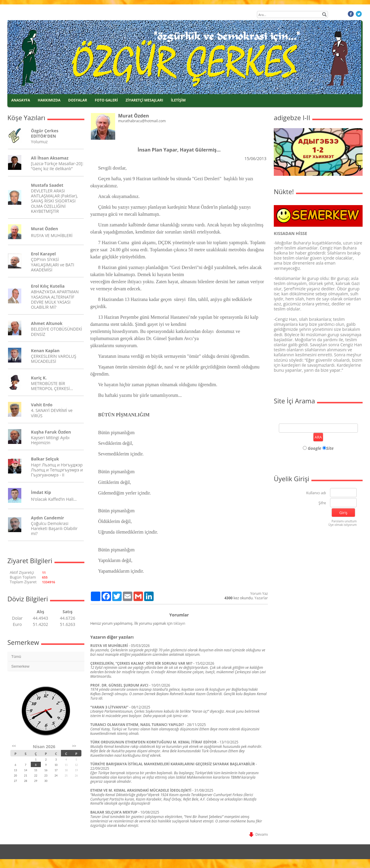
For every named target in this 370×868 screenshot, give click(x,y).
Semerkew (20, 666)
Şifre (322, 503)
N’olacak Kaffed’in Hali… (54, 499)
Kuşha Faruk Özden (51, 432)
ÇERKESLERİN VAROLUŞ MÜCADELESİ (54, 359)
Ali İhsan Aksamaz (50, 158)
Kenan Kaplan (45, 351)
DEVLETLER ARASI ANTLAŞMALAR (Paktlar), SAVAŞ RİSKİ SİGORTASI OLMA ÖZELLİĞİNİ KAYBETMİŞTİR (54, 201)
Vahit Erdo (42, 405)
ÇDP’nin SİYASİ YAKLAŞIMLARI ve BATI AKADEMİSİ (53, 264)
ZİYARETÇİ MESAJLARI (144, 100)
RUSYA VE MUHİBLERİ (52, 235)
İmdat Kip (41, 492)
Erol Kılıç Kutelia (48, 286)
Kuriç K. (39, 378)
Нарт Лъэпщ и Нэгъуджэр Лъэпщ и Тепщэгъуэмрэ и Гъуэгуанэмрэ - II (57, 470)
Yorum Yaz (259, 594)
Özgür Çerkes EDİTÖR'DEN (45, 133)
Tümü (16, 657)
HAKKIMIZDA (49, 100)
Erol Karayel (44, 254)
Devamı (258, 834)
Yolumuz (39, 142)
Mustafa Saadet (47, 185)
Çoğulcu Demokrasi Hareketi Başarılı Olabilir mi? (54, 528)
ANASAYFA (21, 100)
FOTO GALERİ (106, 100)
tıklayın (179, 623)
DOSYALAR (78, 100)
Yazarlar (261, 598)
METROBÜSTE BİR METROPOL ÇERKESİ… (52, 386)
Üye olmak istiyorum (342, 525)
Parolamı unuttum (344, 521)
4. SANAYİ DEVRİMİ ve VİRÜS (52, 413)
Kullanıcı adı (316, 493)
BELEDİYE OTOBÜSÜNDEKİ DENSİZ (57, 331)
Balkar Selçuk (45, 459)
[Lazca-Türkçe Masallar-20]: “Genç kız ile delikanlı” (57, 166)
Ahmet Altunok (47, 323)
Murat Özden (45, 229)
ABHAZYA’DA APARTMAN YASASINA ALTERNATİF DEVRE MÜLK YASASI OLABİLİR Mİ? (55, 299)
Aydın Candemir (48, 518)
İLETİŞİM (178, 100)
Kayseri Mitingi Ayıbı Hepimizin (50, 440)
